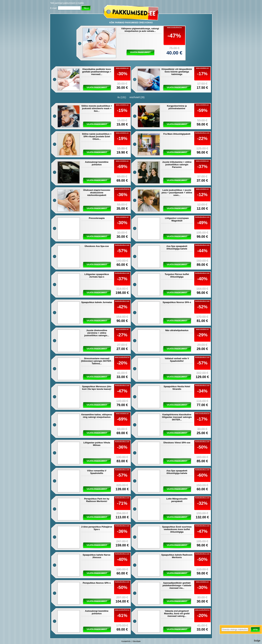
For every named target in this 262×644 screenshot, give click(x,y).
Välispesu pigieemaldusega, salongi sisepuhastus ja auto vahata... (140, 30)
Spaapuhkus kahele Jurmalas (97, 302)
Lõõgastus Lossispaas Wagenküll (177, 219)
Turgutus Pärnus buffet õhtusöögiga (177, 275)
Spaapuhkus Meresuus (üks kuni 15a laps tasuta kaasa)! (97, 388)
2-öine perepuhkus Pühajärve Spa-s (97, 528)
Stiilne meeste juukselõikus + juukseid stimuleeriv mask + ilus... (97, 108)
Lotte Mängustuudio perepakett (177, 500)
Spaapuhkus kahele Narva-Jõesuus (97, 556)
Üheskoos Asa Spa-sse (97, 246)
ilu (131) (122, 97)
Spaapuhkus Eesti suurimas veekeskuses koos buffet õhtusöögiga (177, 529)
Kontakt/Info (126, 641)
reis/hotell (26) (137, 97)
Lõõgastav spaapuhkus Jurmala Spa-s (97, 275)
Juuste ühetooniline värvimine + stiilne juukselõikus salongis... (97, 333)
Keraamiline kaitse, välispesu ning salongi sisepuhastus (97, 416)
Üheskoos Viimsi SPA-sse (177, 443)
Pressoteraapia (97, 218)
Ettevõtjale (137, 641)
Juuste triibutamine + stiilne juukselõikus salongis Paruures (177, 165)
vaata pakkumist (140, 52)
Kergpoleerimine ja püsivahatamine (177, 107)
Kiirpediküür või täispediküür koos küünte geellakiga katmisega (177, 72)
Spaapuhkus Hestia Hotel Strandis (177, 388)
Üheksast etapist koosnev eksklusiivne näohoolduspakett (97, 193)
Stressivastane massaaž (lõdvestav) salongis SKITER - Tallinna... (97, 361)
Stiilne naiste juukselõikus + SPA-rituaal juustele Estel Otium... (97, 136)
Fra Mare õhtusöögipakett (177, 134)
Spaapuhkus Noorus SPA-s (177, 302)
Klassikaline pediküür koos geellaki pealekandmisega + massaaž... (97, 72)
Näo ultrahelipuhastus (177, 330)
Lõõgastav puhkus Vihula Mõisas (97, 444)
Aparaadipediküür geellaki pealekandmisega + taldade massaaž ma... (177, 585)
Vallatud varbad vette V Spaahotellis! (177, 360)
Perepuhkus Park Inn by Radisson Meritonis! (97, 500)
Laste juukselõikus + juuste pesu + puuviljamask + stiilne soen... (177, 193)
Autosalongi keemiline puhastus (97, 163)
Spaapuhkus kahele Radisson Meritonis (177, 556)
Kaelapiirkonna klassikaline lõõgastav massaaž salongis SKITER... (177, 417)
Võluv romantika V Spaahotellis (97, 472)
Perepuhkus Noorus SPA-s (97, 583)
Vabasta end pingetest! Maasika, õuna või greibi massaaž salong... (177, 613)
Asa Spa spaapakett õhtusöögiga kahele (177, 247)
